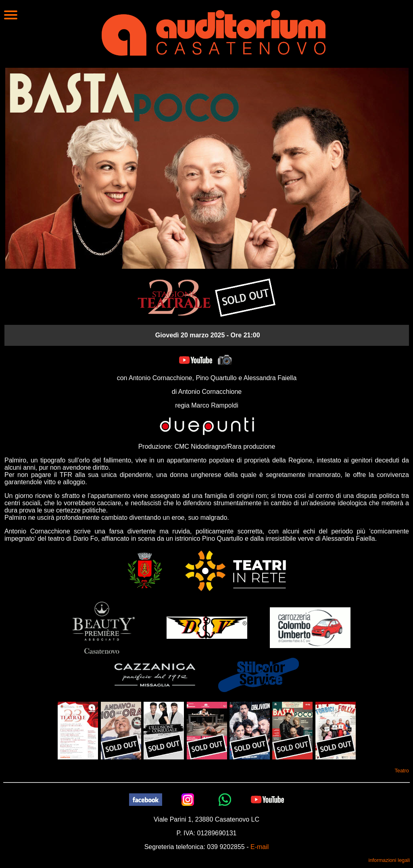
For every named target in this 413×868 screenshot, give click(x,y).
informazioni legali (389, 860)
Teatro (402, 771)
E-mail (260, 847)
